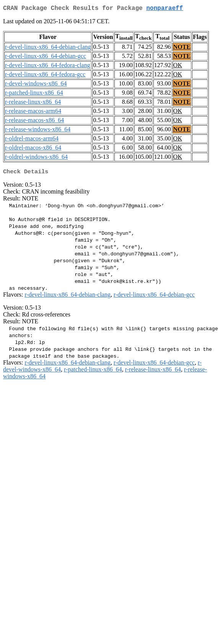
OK (178, 67)
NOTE (182, 48)
